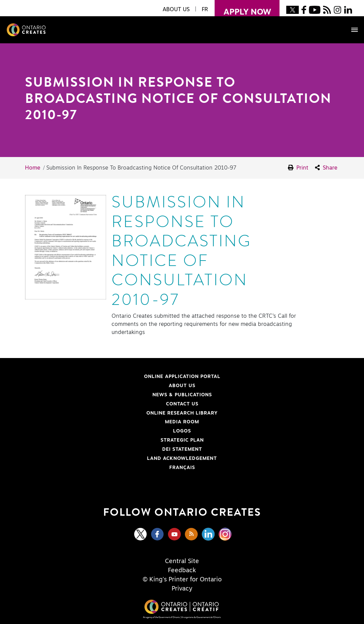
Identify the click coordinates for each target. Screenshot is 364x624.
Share (326, 168)
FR (205, 9)
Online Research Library (119, 413)
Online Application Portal (121, 377)
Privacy (182, 589)
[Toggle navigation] (351, 30)
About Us (182, 386)
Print (298, 168)
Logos (182, 431)
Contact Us (182, 404)
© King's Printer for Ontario (182, 580)
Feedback (182, 571)
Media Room (182, 422)
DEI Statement (112, 449)
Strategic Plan (182, 440)
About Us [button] (176, 9)
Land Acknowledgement (119, 459)
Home (33, 168)
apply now (243, 8)
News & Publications (182, 395)
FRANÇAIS (182, 468)
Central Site (182, 561)
